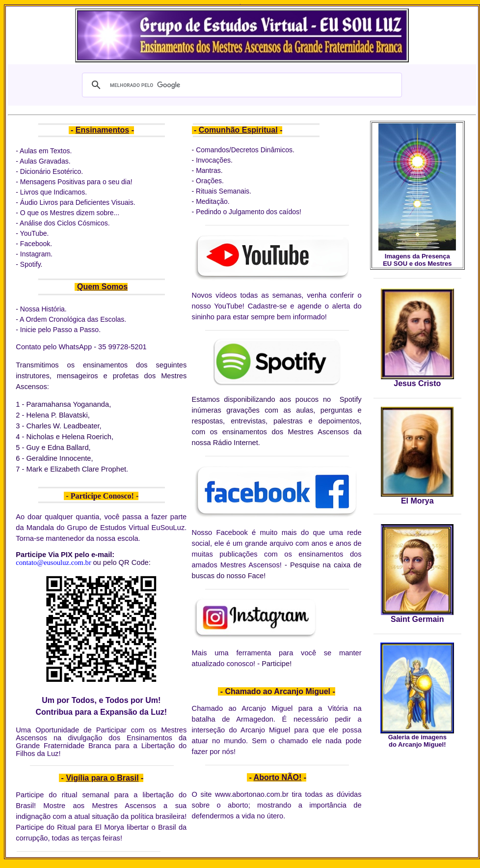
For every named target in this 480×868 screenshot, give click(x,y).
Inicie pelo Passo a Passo (59, 330)
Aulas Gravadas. (46, 161)
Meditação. (213, 201)
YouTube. (35, 233)
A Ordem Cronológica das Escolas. (73, 319)
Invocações (213, 160)
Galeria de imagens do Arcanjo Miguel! (417, 741)
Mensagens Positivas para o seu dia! (76, 182)
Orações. (209, 181)
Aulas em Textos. (46, 151)
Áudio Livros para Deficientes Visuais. (78, 202)
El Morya (417, 501)
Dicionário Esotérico (51, 171)
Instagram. (36, 254)
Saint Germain (417, 619)
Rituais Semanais (222, 191)
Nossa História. (43, 309)
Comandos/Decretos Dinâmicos (244, 150)
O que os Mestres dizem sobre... (70, 213)
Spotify (30, 264)
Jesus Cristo (417, 383)
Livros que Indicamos (53, 192)
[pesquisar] (240, 85)
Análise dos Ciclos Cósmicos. (65, 223)
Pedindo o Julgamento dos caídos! (249, 212)
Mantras (208, 170)
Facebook (35, 244)
